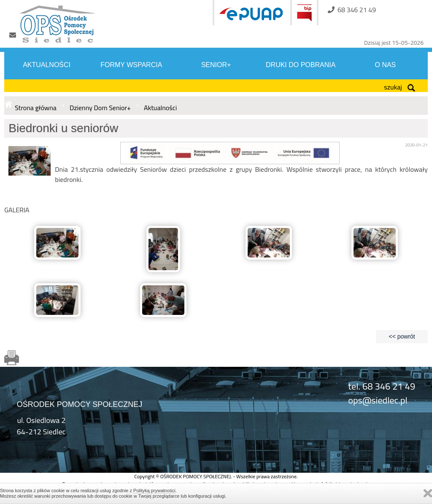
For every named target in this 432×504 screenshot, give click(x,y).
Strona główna (36, 108)
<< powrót (402, 336)
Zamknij (428, 493)
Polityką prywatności (154, 490)
